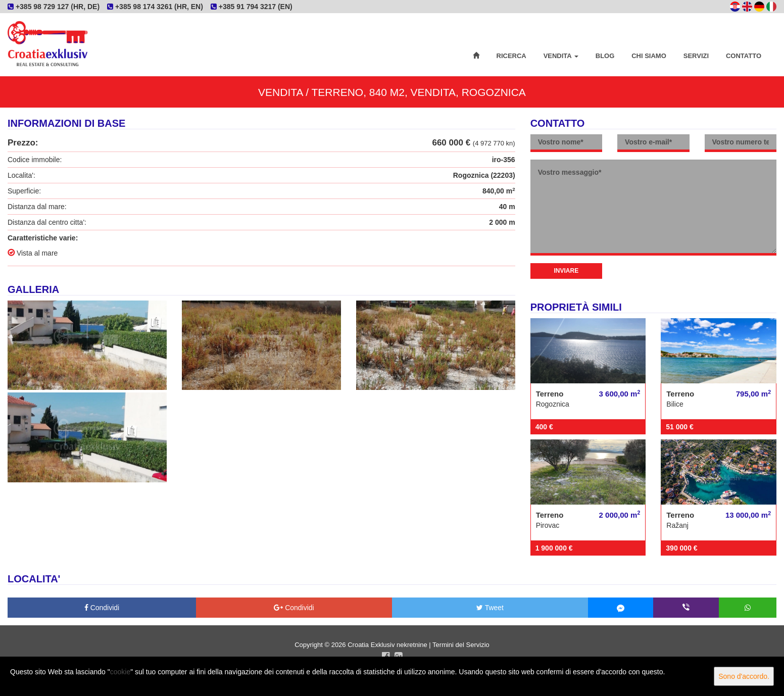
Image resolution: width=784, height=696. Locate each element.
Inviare (567, 271)
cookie (120, 672)
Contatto (744, 56)
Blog (605, 56)
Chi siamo (649, 56)
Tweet (490, 608)
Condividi (102, 608)
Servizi (696, 56)
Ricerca (511, 56)
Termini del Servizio (461, 645)
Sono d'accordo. (744, 676)
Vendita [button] (561, 56)
